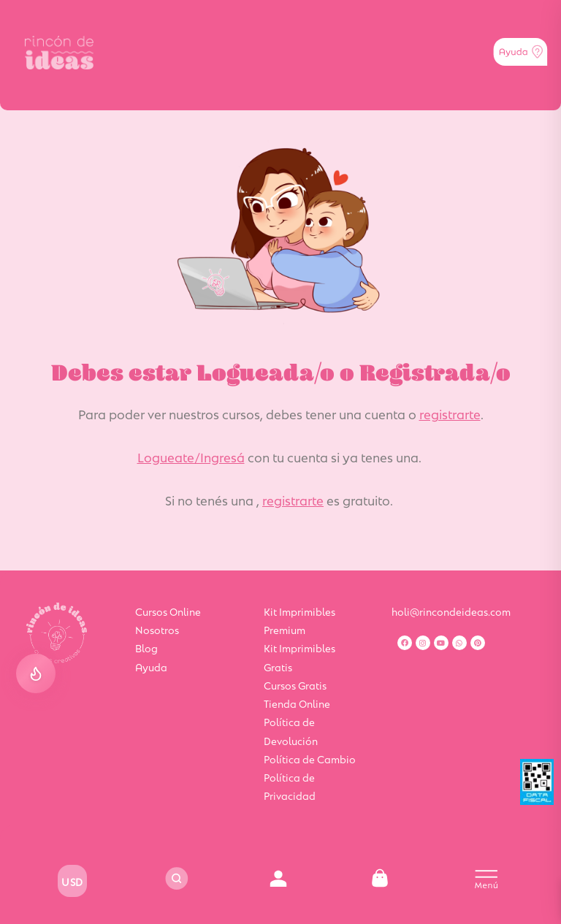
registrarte (450, 413)
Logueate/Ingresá (191, 457)
